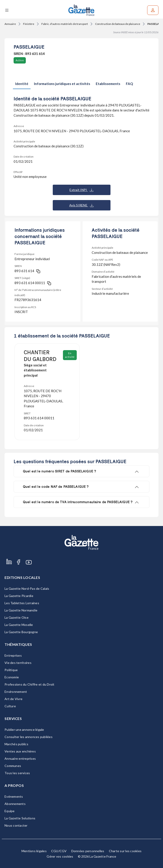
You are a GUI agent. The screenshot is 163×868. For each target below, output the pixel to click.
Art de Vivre (13, 699)
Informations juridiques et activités (62, 84)
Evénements (14, 796)
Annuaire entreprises (20, 758)
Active (20, 60)
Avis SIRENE (81, 205)
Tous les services (17, 773)
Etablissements (108, 84)
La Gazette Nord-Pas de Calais (27, 588)
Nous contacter (16, 825)
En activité (70, 355)
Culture (10, 706)
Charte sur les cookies (125, 851)
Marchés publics (16, 744)
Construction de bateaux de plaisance (118, 24)
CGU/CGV (59, 851)
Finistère (29, 24)
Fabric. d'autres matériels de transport (65, 24)
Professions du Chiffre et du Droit (30, 684)
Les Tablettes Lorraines (22, 603)
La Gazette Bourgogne (21, 632)
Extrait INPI (81, 190)
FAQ (129, 84)
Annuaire (10, 24)
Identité (22, 84)
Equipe (10, 811)
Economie (12, 677)
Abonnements (15, 804)
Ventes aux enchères (20, 751)
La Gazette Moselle (19, 625)
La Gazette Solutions (20, 818)
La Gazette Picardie (19, 596)
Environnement (16, 692)
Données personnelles (88, 851)
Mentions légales (34, 851)
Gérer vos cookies (60, 856)
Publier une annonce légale (24, 730)
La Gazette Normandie (21, 610)
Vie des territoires (18, 663)
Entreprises (13, 655)
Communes (13, 766)
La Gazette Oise (17, 617)
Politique (11, 670)
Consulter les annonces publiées (29, 737)
